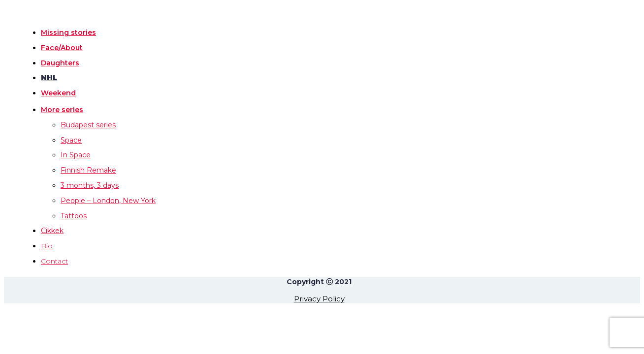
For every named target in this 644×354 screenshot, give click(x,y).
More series (62, 110)
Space (71, 140)
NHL (49, 78)
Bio (47, 246)
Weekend (58, 93)
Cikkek (52, 231)
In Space (76, 155)
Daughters (60, 63)
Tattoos (74, 216)
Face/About (62, 48)
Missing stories (68, 32)
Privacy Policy (319, 299)
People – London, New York (108, 201)
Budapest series (88, 125)
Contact (54, 261)
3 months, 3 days (90, 185)
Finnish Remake (88, 170)
